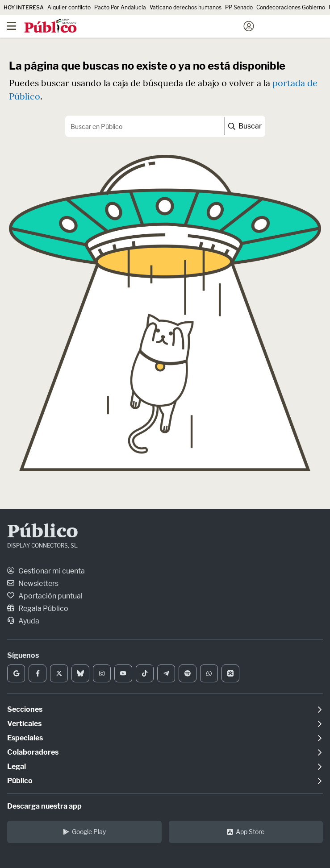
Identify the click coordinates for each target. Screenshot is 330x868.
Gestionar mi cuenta (46, 571)
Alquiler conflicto (69, 7)
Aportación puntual (45, 596)
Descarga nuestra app (44, 806)
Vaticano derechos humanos (186, 7)
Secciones (25, 709)
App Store (246, 832)
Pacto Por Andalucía (120, 7)
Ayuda (23, 621)
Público (43, 532)
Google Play (84, 832)
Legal (17, 766)
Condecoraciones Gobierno (291, 7)
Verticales (24, 724)
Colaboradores (33, 752)
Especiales (25, 738)
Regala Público (38, 608)
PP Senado (239, 7)
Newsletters (33, 584)
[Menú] (11, 26)
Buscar (245, 126)
